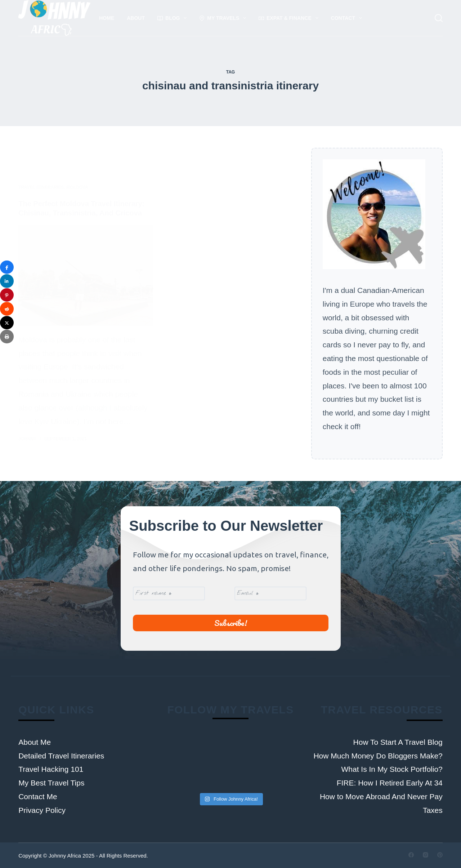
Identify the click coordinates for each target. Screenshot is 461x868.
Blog (173, 18)
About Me (35, 742)
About (136, 18)
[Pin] (7, 295)
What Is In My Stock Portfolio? (392, 769)
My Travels (224, 18)
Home (107, 18)
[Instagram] (426, 855)
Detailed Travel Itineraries (61, 756)
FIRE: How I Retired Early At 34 (390, 783)
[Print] (7, 337)
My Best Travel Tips (51, 783)
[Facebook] (411, 855)
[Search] (439, 18)
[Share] (7, 267)
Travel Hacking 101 (51, 769)
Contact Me (38, 796)
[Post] (7, 323)
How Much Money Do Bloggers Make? (378, 756)
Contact (348, 18)
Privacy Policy (42, 810)
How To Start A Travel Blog (398, 742)
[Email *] (270, 593)
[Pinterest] (440, 855)
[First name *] (169, 593)
